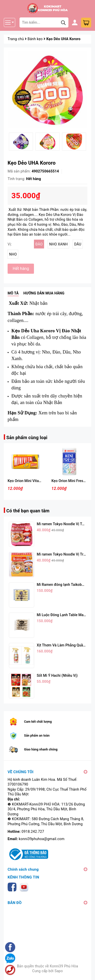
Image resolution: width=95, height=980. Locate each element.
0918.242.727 (33, 832)
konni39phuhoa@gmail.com (42, 839)
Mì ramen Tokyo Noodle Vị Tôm (62, 524)
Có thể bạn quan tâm (28, 511)
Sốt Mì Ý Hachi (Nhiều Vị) (57, 675)
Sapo (59, 971)
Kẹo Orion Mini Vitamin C (28, 481)
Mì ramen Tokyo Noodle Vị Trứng (63, 554)
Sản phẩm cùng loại (27, 437)
